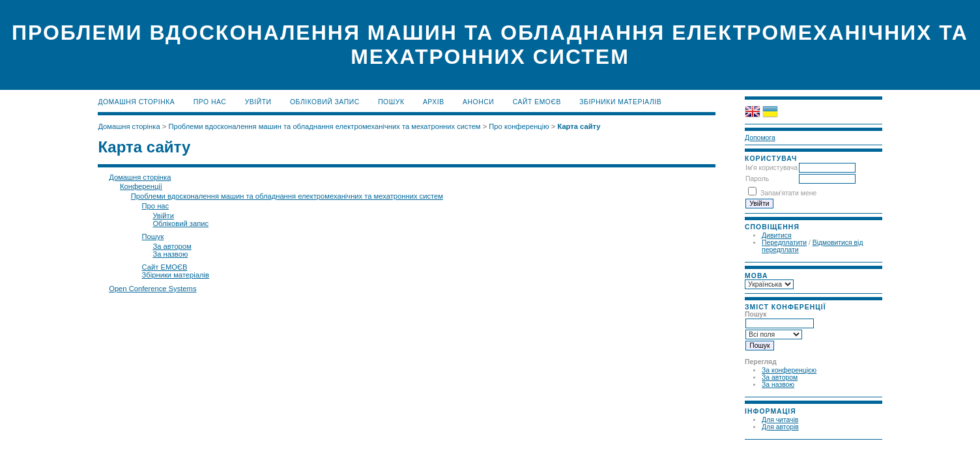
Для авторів (780, 427)
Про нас (210, 102)
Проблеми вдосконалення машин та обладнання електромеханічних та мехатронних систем (324, 126)
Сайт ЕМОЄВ (537, 102)
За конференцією (789, 370)
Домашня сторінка (136, 102)
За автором (780, 377)
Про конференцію (519, 126)
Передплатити (784, 243)
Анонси (478, 102)
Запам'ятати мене (788, 193)
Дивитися (777, 235)
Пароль (757, 179)
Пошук (391, 102)
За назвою (778, 385)
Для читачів (780, 420)
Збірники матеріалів (620, 102)
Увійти (258, 102)
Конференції (141, 186)
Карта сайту (579, 126)
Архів (434, 102)
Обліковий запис (325, 102)
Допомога (760, 138)
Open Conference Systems (152, 289)
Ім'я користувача (771, 168)
